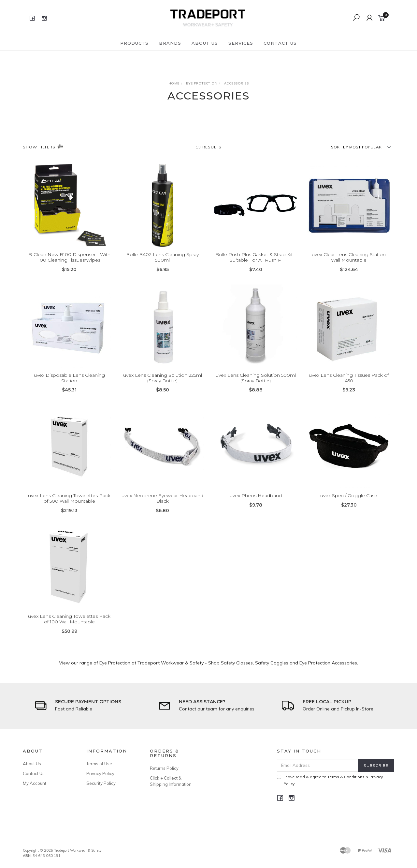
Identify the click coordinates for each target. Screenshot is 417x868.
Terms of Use (99, 764)
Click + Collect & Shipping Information (171, 781)
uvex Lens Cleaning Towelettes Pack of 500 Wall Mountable (69, 504)
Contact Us (280, 43)
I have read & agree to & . (330, 780)
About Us (205, 43)
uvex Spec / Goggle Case (349, 501)
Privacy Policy (100, 773)
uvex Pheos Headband (256, 501)
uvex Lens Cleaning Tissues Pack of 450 (349, 383)
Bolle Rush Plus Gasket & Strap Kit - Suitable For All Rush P (256, 258)
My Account (35, 783)
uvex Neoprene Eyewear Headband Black (162, 504)
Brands (170, 43)
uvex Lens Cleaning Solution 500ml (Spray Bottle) (256, 383)
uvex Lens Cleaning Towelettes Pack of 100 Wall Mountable (69, 624)
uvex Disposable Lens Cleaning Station (69, 383)
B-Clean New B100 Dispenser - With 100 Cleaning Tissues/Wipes (69, 258)
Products (134, 43)
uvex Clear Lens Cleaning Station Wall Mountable (349, 258)
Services (241, 43)
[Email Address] (317, 765)
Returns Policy (164, 768)
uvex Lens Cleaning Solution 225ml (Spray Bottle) (163, 383)
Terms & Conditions (346, 777)
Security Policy (101, 783)
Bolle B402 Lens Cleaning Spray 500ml (162, 258)
